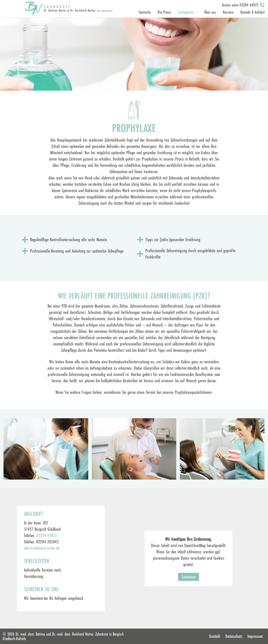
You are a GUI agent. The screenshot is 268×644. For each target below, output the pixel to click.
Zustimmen (189, 577)
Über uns (210, 12)
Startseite (145, 12)
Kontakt (215, 636)
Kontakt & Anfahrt (252, 12)
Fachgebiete (188, 12)
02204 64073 (46, 535)
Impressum (255, 636)
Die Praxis (165, 12)
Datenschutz (234, 636)
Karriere (228, 12)
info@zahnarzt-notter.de (42, 548)
